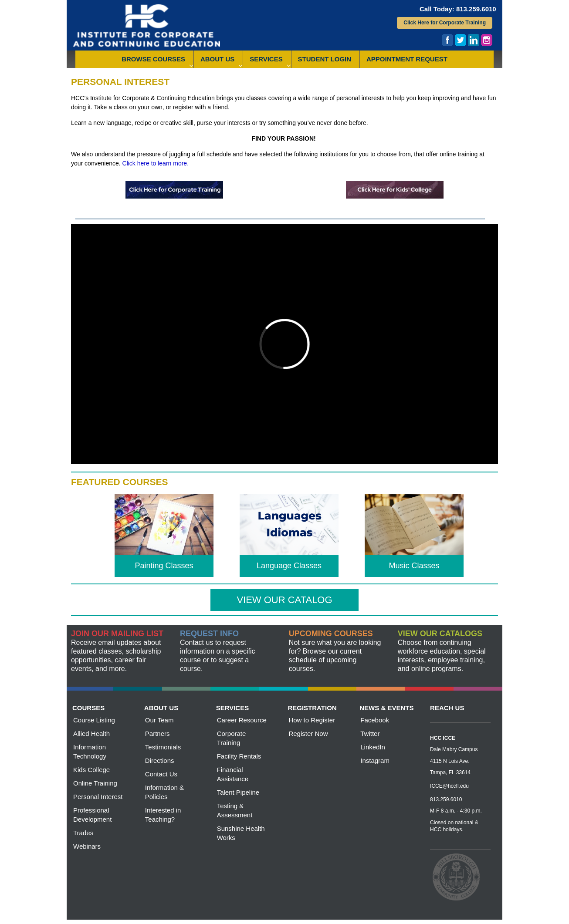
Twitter (370, 733)
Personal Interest (98, 797)
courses (88, 708)
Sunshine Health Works (241, 833)
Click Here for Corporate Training (445, 23)
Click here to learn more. (156, 163)
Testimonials (163, 747)
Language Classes (289, 566)
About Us (217, 59)
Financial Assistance (233, 774)
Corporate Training (232, 738)
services (233, 708)
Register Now (308, 733)
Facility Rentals (239, 756)
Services (266, 59)
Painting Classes (164, 566)
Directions (160, 760)
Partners (157, 733)
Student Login (325, 59)
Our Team (159, 720)
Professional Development (92, 815)
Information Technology (90, 752)
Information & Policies (164, 792)
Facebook (375, 720)
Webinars (87, 846)
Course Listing (94, 720)
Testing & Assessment (235, 810)
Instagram (375, 760)
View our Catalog (284, 600)
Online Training (95, 783)
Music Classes (414, 566)
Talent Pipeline (238, 792)
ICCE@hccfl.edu (449, 786)
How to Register (312, 720)
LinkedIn (373, 747)
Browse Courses (153, 59)
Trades (83, 833)
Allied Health (91, 733)
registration (312, 708)
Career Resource (242, 720)
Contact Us (161, 774)
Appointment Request (407, 59)
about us (161, 708)
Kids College (91, 770)
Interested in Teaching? (163, 815)
